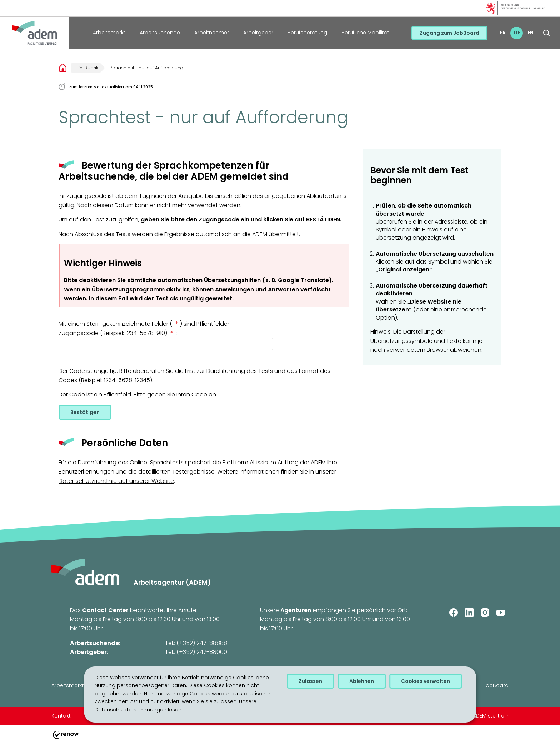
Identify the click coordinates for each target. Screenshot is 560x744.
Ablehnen (362, 681)
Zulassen (310, 681)
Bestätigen (85, 412)
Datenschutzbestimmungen (131, 710)
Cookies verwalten (426, 681)
